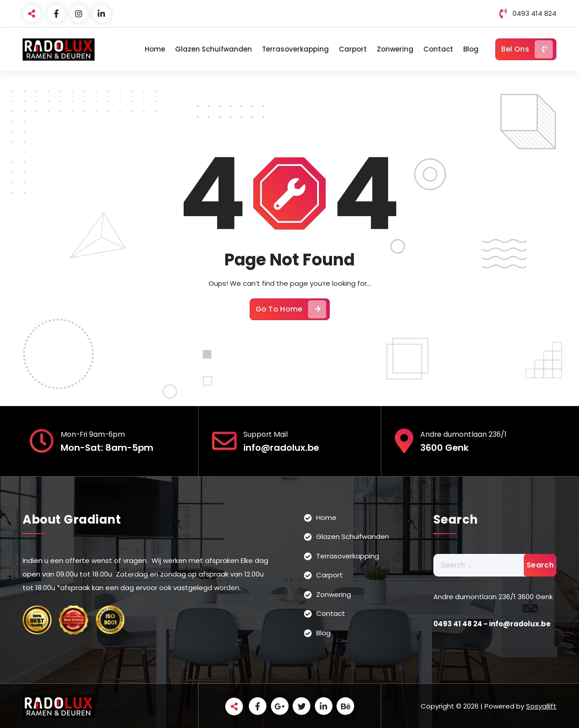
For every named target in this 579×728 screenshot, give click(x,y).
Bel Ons (527, 49)
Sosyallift (541, 705)
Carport (353, 49)
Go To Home (291, 308)
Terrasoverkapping (295, 49)
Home (155, 49)
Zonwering (395, 49)
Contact (438, 49)
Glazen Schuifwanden (214, 49)
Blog (471, 49)
